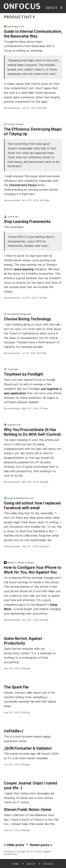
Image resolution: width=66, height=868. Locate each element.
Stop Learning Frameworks (27, 222)
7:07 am (42, 298)
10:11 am (42, 353)
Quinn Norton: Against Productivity (23, 641)
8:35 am (44, 620)
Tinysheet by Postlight (23, 374)
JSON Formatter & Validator (28, 748)
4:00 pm (26, 712)
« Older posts (14, 845)
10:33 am (45, 200)
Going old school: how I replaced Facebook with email (32, 505)
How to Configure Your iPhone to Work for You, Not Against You (33, 570)
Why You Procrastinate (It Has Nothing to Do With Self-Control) (32, 432)
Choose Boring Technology (27, 319)
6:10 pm (44, 482)
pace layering (24, 269)
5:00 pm (26, 669)
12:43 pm (44, 546)
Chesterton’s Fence (23, 185)
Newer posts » (41, 845)
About (52, 8)
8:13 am (42, 108)
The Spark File (16, 687)
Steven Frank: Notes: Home (28, 809)
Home (16, 864)
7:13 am (44, 408)
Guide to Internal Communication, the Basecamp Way (33, 34)
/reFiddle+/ (14, 731)
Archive (49, 864)
